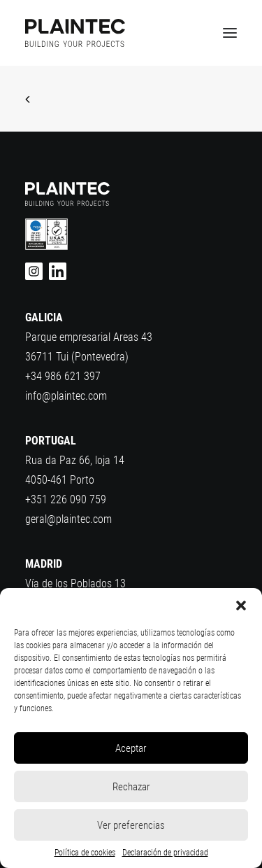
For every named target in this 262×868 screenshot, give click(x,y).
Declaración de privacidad (165, 853)
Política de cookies (85, 853)
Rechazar (131, 787)
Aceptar (131, 748)
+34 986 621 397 (63, 376)
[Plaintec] (75, 33)
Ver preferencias (131, 825)
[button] (241, 605)
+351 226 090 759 (66, 499)
